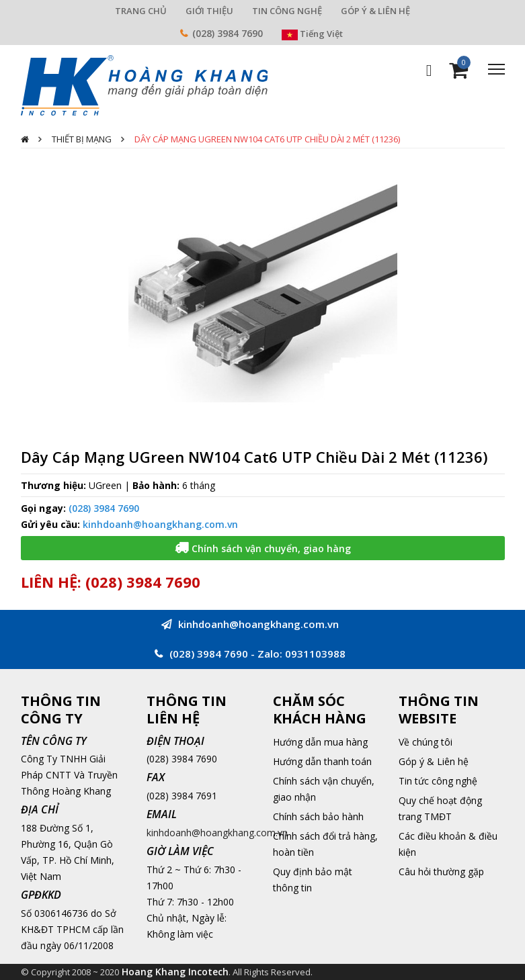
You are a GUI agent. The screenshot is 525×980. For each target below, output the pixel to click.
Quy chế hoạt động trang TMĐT (440, 808)
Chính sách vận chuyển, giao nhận (324, 789)
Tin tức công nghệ (438, 781)
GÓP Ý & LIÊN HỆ (375, 11)
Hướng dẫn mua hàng (320, 742)
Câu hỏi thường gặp (441, 872)
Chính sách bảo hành (318, 816)
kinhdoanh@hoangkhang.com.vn (160, 524)
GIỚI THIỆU (209, 11)
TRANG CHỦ (141, 11)
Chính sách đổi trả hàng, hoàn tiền (325, 844)
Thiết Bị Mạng (82, 139)
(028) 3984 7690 (228, 33)
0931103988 (315, 654)
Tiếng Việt (312, 34)
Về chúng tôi (426, 742)
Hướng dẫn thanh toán (322, 761)
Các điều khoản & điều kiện (448, 844)
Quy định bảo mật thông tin (313, 880)
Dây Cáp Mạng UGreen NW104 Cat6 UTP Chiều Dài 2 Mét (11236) (267, 139)
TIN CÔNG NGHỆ (287, 11)
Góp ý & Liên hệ (434, 761)
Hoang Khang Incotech (175, 972)
